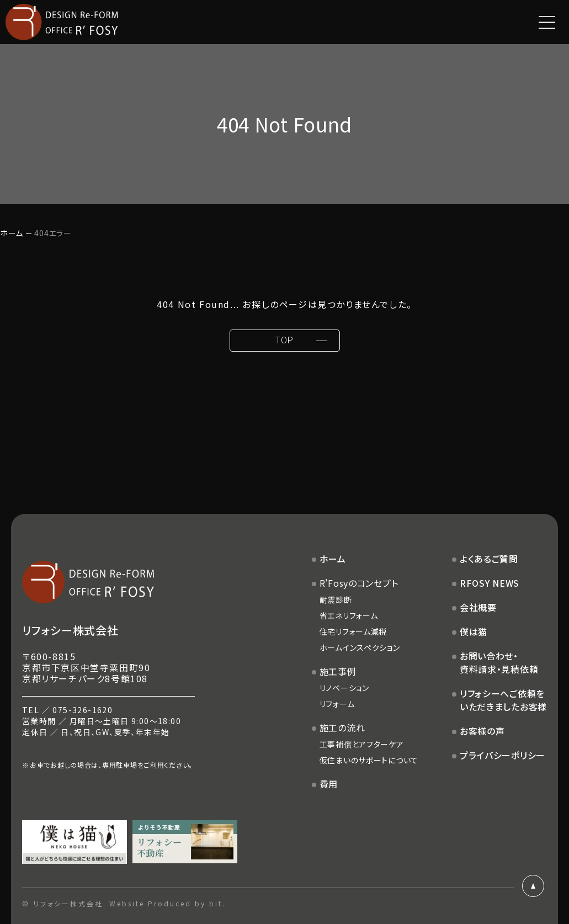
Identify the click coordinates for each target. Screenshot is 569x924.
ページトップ (533, 886)
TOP (284, 340)
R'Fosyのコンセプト (359, 583)
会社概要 (478, 607)
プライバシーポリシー (502, 755)
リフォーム (337, 704)
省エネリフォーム (349, 615)
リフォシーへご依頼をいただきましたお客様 (503, 700)
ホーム (12, 233)
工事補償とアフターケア (362, 744)
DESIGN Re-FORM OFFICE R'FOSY (62, 22)
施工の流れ (342, 727)
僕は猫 (474, 631)
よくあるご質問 (489, 559)
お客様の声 (482, 731)
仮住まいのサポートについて (369, 760)
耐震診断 (336, 599)
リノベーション (344, 688)
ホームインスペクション (360, 647)
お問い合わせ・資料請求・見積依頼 (499, 662)
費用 (329, 784)
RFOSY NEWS (490, 583)
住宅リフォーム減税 (353, 631)
